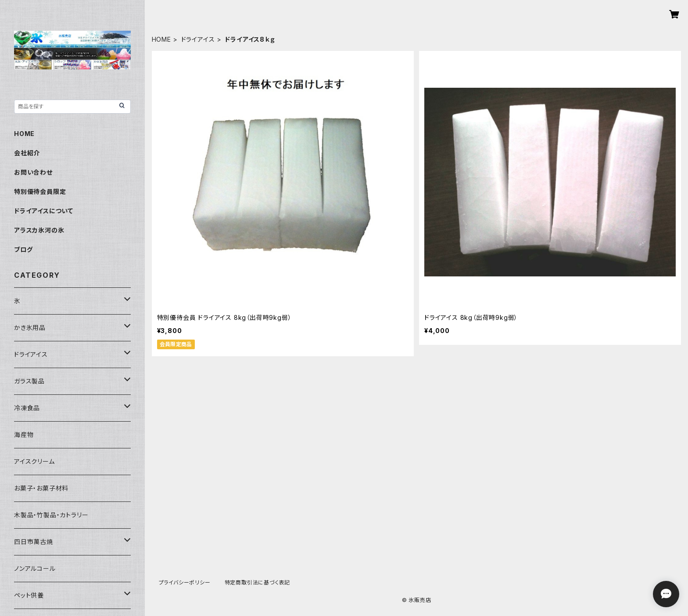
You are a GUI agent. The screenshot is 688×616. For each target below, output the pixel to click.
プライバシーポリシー (185, 582)
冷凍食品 (27, 408)
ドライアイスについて (44, 211)
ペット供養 (29, 595)
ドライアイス (198, 39)
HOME (161, 39)
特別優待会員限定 (40, 192)
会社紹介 (27, 153)
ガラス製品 (29, 381)
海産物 (24, 435)
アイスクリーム (34, 461)
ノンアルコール (35, 568)
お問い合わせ (33, 172)
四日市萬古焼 (34, 542)
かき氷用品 (30, 328)
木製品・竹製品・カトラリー (51, 515)
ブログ (23, 249)
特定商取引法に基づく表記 (258, 582)
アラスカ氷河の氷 (39, 230)
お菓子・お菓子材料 (41, 488)
